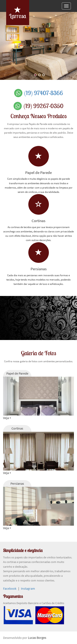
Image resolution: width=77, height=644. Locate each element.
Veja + (7, 418)
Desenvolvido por (16, 638)
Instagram (28, 588)
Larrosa (18, 13)
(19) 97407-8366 (44, 93)
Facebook (10, 588)
